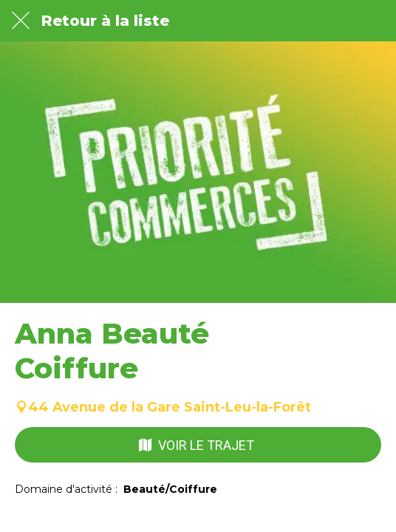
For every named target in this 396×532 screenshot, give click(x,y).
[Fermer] (21, 21)
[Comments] (105, 514)
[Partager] (291, 514)
